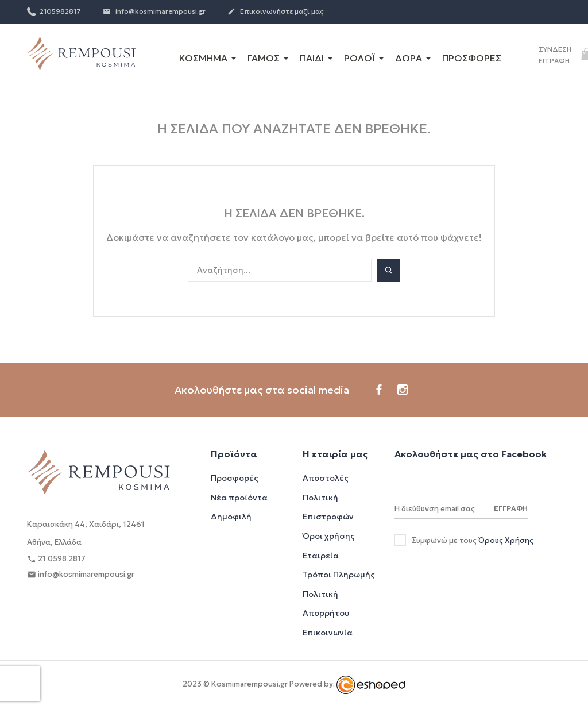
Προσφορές (235, 478)
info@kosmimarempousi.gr (154, 12)
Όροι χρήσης (329, 536)
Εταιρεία (321, 556)
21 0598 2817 (56, 559)
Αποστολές (326, 478)
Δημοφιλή (231, 517)
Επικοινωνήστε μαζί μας (276, 12)
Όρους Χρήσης (506, 540)
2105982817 (54, 11)
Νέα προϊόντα (239, 498)
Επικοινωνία (328, 633)
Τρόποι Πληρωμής (339, 575)
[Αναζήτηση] (280, 270)
